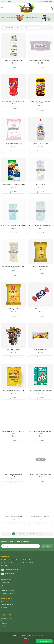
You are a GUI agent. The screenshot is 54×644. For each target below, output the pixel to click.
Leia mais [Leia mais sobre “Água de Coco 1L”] (42, 192)
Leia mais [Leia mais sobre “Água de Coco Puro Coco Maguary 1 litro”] (42, 233)
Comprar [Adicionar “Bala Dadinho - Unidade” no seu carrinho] (15, 357)
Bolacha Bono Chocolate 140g (14, 517)
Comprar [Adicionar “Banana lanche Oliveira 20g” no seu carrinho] (41, 357)
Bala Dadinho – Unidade (14, 350)
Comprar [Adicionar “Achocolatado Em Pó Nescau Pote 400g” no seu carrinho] (15, 108)
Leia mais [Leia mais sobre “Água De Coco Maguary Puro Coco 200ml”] (14, 233)
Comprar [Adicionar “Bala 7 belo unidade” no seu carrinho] (41, 316)
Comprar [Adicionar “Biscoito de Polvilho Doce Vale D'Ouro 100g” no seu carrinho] (15, 441)
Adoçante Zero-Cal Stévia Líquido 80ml (13, 185)
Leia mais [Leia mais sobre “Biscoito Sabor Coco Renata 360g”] (42, 481)
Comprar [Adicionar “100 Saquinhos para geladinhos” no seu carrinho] (15, 68)
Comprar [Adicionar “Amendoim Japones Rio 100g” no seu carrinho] (41, 274)
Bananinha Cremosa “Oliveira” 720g (13, 391)
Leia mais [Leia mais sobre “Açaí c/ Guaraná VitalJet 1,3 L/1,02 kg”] (42, 68)
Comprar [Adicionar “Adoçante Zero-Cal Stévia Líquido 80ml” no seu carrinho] (15, 192)
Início (3, 18)
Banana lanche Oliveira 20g (41, 350)
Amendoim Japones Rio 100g (41, 266)
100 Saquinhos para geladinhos (14, 60)
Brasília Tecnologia (38, 635)
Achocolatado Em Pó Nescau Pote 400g (13, 101)
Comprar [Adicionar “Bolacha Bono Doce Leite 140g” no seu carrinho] (41, 524)
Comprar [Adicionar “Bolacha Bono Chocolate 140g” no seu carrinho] (15, 524)
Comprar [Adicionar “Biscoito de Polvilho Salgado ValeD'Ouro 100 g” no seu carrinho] (41, 441)
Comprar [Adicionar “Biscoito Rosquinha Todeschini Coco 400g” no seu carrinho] (15, 483)
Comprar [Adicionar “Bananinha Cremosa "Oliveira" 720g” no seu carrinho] (15, 398)
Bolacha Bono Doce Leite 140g (40, 517)
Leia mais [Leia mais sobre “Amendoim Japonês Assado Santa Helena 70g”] (14, 275)
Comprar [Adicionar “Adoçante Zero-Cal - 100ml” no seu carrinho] (41, 151)
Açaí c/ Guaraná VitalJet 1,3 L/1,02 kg (41, 60)
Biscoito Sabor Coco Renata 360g (40, 474)
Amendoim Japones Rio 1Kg (14, 309)
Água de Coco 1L (40, 185)
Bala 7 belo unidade (41, 309)
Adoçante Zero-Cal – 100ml (40, 144)
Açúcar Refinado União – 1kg (14, 144)
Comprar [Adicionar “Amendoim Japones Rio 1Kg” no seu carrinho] (15, 316)
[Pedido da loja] (28, 28)
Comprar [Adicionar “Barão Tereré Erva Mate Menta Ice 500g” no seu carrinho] (41, 398)
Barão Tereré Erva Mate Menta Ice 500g (40, 391)
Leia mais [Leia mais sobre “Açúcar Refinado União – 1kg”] (14, 151)
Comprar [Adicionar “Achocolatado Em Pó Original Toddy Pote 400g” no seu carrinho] (41, 110)
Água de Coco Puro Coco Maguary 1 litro (40, 225)
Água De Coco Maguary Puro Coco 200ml (14, 225)
